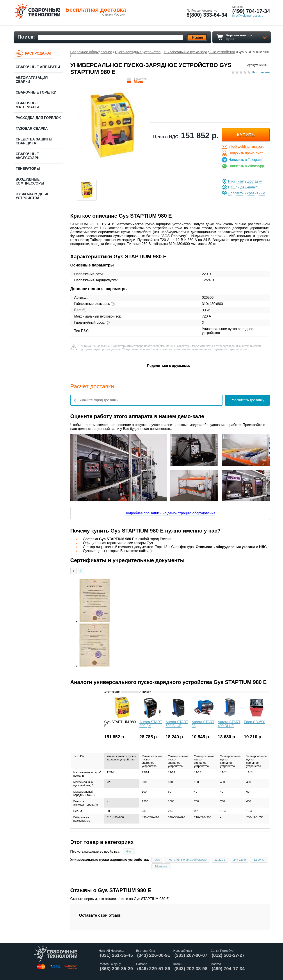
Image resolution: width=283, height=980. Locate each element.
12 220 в (220, 860)
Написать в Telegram (245, 160)
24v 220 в (240, 860)
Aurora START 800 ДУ (151, 724)
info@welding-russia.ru (247, 146)
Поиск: (26, 37)
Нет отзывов (261, 72)
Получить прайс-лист (246, 153)
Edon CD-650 (254, 722)
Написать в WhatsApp (246, 166)
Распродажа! (38, 53)
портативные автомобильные (187, 860)
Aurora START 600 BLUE (177, 724)
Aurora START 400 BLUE (229, 724)
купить (246, 135)
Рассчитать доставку (245, 181)
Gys (129, 851)
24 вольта (161, 866)
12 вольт (259, 860)
